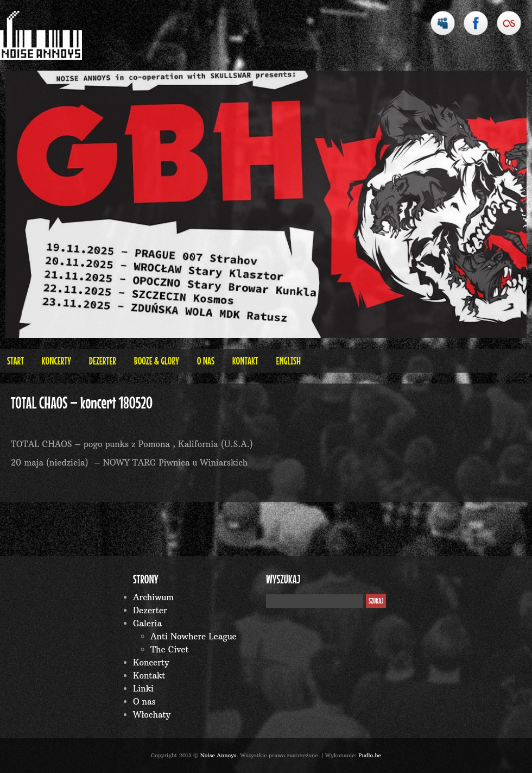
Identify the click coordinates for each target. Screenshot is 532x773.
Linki (143, 689)
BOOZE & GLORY (157, 360)
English (288, 360)
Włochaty (152, 715)
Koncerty (56, 360)
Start (15, 360)
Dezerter (103, 360)
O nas (206, 360)
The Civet (170, 649)
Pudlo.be (370, 755)
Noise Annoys (218, 755)
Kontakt (245, 360)
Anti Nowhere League (194, 636)
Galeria (147, 623)
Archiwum (153, 597)
